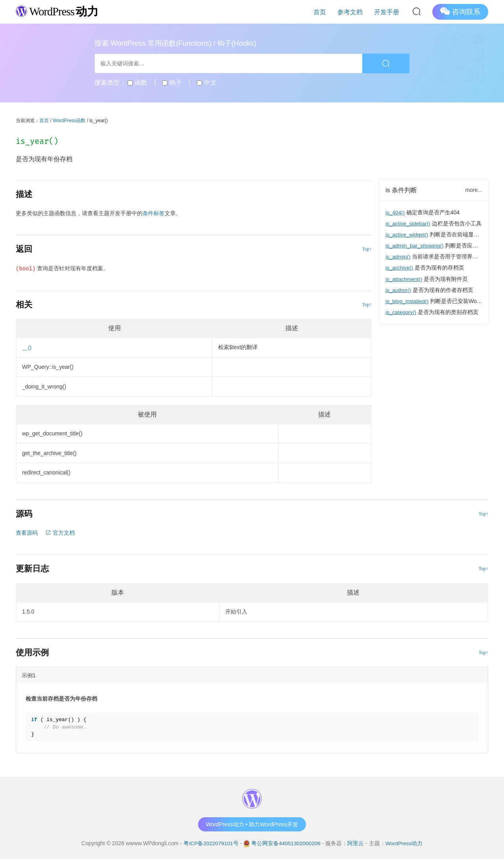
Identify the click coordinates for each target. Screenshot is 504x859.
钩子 (172, 83)
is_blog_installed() (408, 301)
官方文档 (60, 532)
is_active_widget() (408, 234)
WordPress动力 (405, 843)
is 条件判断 (401, 190)
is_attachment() (404, 279)
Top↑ (367, 249)
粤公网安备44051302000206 (286, 843)
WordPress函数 (69, 121)
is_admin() (398, 257)
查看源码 (27, 532)
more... (474, 190)
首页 (328, 12)
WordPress (59, 11)
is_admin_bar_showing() (416, 245)
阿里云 (357, 843)
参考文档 (355, 12)
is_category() (401, 312)
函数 (137, 83)
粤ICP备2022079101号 (210, 843)
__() (27, 347)
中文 (207, 83)
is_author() (399, 290)
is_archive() (400, 268)
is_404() (396, 212)
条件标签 (154, 213)
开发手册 (388, 12)
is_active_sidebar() (409, 223)
